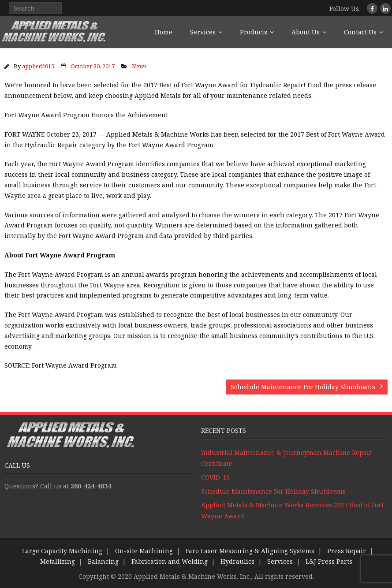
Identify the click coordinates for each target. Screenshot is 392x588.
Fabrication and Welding (170, 561)
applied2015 (38, 66)
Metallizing (58, 561)
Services (203, 32)
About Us (306, 32)
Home (164, 32)
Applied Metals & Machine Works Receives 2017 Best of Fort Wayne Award (292, 510)
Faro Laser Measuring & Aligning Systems (250, 551)
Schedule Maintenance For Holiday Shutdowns (273, 491)
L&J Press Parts (329, 561)
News (139, 66)
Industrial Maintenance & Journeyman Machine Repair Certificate (287, 458)
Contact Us (360, 32)
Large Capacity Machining (62, 551)
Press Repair (347, 551)
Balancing (103, 561)
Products (254, 32)
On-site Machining (144, 551)
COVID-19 (215, 477)
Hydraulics (237, 561)
